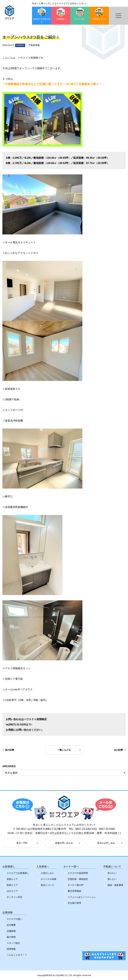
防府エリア (12, 884)
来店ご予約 (22, 844)
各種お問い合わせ (64, 844)
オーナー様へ (71, 865)
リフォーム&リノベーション (82, 896)
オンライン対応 (15, 896)
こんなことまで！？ (17, 955)
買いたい (112, 878)
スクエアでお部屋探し (18, 872)
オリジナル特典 (48, 878)
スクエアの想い (15, 919)
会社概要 (11, 925)
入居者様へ (43, 865)
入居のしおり (47, 872)
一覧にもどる (64, 750)
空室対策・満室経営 (78, 878)
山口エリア (12, 890)
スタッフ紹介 (13, 943)
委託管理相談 (74, 890)
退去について (47, 884)
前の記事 (13, 750)
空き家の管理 (74, 902)
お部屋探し (9, 865)
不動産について (112, 865)
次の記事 (115, 750)
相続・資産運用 (115, 884)
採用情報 (11, 949)
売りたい (112, 872)
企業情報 (8, 912)
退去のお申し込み (106, 844)
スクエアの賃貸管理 (78, 872)
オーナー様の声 (76, 884)
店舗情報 (11, 931)
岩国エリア (12, 878)
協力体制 (11, 937)
